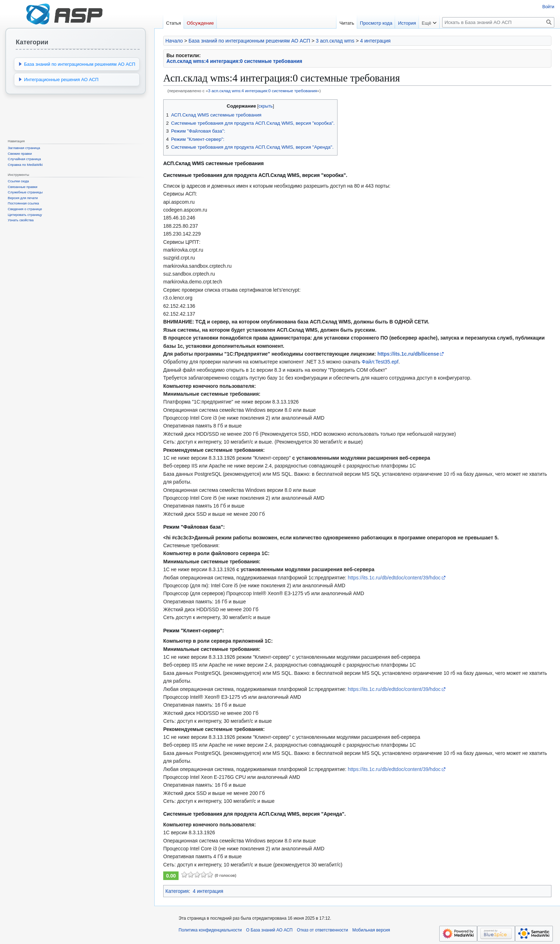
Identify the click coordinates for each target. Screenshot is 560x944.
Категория (177, 891)
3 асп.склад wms (335, 41)
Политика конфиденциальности (210, 930)
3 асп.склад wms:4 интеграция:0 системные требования (262, 91)
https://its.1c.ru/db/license (408, 354)
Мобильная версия (371, 930)
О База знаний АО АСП (269, 930)
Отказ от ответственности (322, 930)
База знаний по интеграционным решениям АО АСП (249, 41)
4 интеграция (375, 41)
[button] (20, 64)
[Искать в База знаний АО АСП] (498, 22)
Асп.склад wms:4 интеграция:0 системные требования (234, 61)
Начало (174, 41)
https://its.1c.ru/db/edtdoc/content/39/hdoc (394, 578)
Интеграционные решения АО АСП (61, 80)
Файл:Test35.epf (380, 362)
